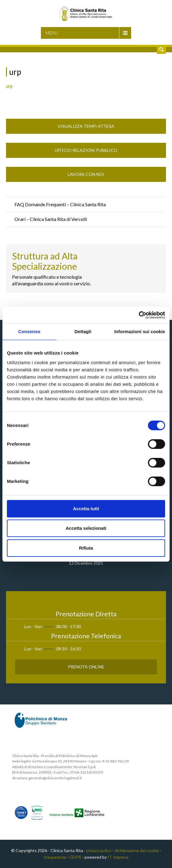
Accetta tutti (86, 509)
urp (9, 86)
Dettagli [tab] (83, 331)
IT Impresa (118, 857)
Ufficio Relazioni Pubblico (86, 150)
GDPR (75, 857)
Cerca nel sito (161, 49)
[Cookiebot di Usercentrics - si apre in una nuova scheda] (139, 315)
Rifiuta (86, 548)
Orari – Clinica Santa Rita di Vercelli (51, 219)
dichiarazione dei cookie (137, 850)
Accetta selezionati (86, 528)
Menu (52, 33)
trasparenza (55, 857)
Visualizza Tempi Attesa (86, 126)
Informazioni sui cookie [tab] (140, 331)
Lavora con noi (86, 174)
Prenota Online (86, 667)
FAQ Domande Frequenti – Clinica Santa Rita (60, 204)
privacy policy (99, 850)
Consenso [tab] (29, 331)
